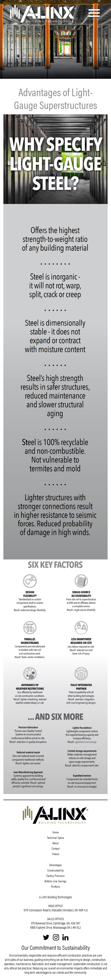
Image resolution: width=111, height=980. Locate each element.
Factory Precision (55, 876)
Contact (55, 848)
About (55, 843)
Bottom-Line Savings (55, 881)
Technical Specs (55, 837)
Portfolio (56, 886)
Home (56, 832)
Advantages (55, 865)
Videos (56, 854)
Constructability (55, 870)
